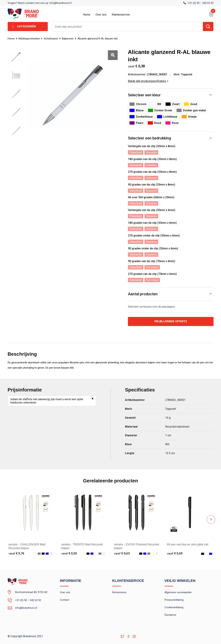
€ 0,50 (69, 553)
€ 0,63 (122, 553)
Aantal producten (143, 294)
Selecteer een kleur (144, 95)
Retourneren (119, 592)
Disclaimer (170, 615)
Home (87, 15)
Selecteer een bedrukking (149, 138)
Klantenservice (121, 15)
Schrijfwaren (51, 39)
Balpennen (68, 39)
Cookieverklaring (174, 607)
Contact (65, 600)
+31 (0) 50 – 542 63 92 (201, 3)
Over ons (101, 15)
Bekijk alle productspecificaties (148, 81)
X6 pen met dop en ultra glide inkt (188, 544)
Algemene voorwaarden (178, 592)
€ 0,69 (175, 553)
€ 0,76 (16, 553)
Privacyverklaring (174, 600)
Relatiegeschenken (29, 39)
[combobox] (127, 27)
